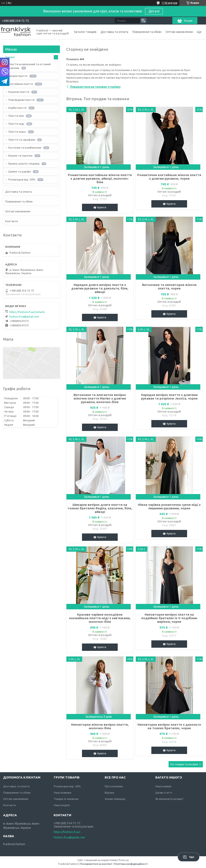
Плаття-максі (17, 132)
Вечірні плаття (18, 76)
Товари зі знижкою (66, 799)
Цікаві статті (164, 793)
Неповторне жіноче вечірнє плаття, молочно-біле (100, 726)
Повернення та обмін (147, 32)
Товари (10, 57)
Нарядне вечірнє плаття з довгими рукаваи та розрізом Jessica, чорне (169, 397)
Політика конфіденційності (131, 864)
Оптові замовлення (179, 32)
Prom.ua (124, 860)
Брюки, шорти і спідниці (24, 163)
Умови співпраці (115, 799)
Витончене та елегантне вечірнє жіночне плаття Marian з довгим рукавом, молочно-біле (100, 398)
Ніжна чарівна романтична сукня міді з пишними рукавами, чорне (169, 506)
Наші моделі (62, 805)
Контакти (12, 221)
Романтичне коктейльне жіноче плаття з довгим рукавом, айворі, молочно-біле (100, 178)
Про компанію (114, 786)
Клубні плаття (17, 108)
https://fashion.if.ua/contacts (27, 312)
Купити (102, 207)
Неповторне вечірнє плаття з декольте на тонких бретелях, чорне (169, 726)
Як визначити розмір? (169, 799)
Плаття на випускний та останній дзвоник (30, 66)
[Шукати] (143, 21)
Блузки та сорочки (20, 156)
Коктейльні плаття (21, 84)
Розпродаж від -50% (22, 179)
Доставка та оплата (114, 32)
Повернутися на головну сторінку (95, 87)
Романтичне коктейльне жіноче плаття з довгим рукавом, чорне (169, 177)
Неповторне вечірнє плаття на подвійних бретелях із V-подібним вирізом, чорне (169, 618)
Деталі (154, 11)
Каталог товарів (85, 32)
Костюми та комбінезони (25, 148)
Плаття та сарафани (22, 140)
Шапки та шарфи (20, 171)
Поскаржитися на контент (96, 864)
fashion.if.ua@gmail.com (24, 317)
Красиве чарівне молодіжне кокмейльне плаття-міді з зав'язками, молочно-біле (100, 618)
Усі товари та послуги (184, 764)
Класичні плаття (19, 92)
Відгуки (109, 793)
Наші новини (163, 786)
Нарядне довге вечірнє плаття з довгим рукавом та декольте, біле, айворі (100, 288)
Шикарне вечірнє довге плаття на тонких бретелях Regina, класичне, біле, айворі (100, 508)
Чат (189, 857)
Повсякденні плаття (21, 100)
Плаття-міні (16, 116)
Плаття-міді (16, 124)
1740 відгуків (169, 3)
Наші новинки (63, 793)
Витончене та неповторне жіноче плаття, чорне (169, 287)
